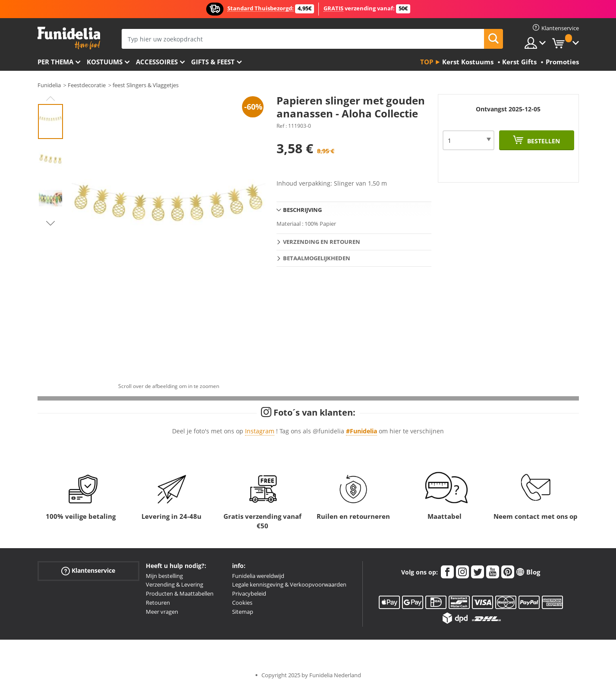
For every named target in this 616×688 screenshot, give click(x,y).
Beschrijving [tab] (302, 210)
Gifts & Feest (213, 62)
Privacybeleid (249, 593)
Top (427, 62)
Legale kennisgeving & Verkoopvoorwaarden (289, 584)
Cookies (242, 603)
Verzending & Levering (174, 584)
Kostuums (105, 62)
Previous (50, 98)
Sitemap (243, 612)
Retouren (158, 603)
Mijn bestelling (164, 576)
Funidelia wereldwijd (258, 576)
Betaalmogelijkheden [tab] (317, 258)
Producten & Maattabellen (180, 593)
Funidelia (49, 85)
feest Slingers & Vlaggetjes (146, 85)
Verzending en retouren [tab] (322, 242)
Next (50, 223)
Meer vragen (162, 612)
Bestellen (543, 141)
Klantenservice (88, 570)
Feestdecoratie (87, 85)
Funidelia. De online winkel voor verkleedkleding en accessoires (69, 38)
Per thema (55, 62)
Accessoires (157, 62)
